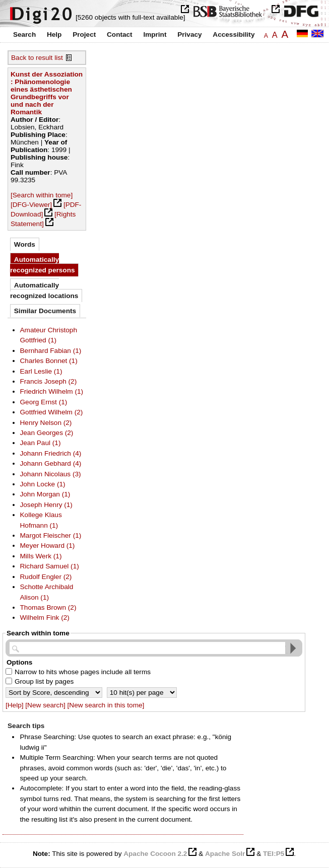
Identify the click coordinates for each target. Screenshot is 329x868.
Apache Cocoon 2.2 (155, 854)
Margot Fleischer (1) (51, 535)
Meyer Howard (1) (48, 546)
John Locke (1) (43, 484)
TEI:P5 (274, 854)
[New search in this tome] (106, 705)
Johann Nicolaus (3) (51, 474)
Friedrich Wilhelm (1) (52, 391)
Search (24, 34)
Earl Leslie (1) (41, 371)
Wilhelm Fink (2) (45, 618)
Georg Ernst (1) (44, 402)
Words (25, 244)
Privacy (189, 34)
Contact (120, 34)
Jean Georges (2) (47, 433)
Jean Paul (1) (41, 443)
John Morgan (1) (45, 494)
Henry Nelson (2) (46, 423)
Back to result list (37, 58)
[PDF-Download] (46, 209)
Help (54, 34)
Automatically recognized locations (44, 290)
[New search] (45, 705)
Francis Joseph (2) (49, 381)
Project (84, 34)
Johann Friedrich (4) (51, 453)
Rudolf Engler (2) (46, 577)
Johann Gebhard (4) (51, 463)
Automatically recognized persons (43, 265)
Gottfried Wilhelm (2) (52, 412)
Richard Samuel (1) (50, 566)
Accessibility (234, 34)
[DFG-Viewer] (31, 205)
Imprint (155, 34)
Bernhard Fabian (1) (51, 351)
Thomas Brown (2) (48, 607)
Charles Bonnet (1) (49, 361)
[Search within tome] (42, 195)
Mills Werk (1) (41, 556)
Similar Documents (45, 311)
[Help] (15, 705)
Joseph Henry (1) (46, 505)
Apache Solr (225, 854)
